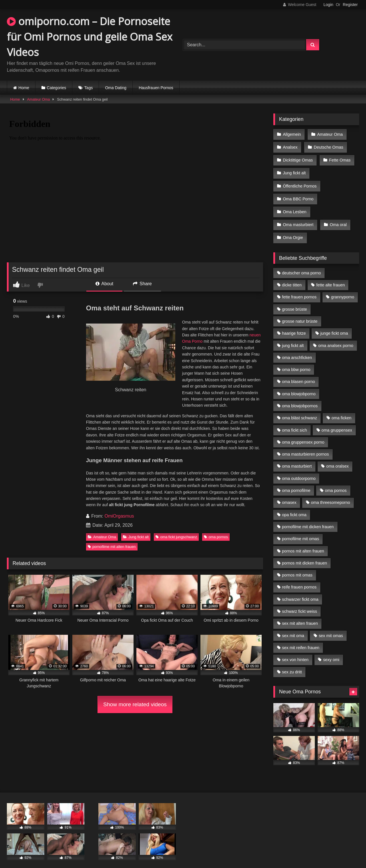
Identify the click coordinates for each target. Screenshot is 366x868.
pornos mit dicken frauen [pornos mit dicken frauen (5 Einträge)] (305, 556)
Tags (89, 88)
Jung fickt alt (136, 537)
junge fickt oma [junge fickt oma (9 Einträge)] (334, 326)
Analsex (290, 146)
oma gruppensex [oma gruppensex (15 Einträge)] (337, 423)
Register (350, 5)
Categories (57, 88)
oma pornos (216, 537)
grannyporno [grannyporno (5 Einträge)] (343, 290)
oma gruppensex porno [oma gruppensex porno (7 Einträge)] (303, 435)
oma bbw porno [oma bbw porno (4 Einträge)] (296, 362)
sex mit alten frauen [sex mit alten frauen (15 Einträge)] (300, 616)
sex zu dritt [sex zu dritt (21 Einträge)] (292, 665)
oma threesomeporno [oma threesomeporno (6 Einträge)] (330, 495)
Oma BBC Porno (298, 194)
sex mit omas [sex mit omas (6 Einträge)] (331, 628)
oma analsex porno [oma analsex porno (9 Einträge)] (336, 338)
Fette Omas (339, 158)
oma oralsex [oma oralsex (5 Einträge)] (337, 459)
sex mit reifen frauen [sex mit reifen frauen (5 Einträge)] (301, 640)
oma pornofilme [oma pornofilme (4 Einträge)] (296, 483)
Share (142, 284)
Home (24, 88)
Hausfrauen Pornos (156, 88)
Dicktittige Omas (298, 158)
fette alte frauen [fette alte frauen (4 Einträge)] (331, 278)
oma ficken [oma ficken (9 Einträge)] (341, 410)
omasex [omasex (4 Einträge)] (289, 495)
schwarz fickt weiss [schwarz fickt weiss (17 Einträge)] (299, 604)
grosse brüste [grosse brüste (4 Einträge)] (294, 302)
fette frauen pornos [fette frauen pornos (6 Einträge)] (299, 290)
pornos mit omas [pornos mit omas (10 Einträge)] (297, 568)
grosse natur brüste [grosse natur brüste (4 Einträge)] (300, 314)
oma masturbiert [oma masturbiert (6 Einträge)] (297, 459)
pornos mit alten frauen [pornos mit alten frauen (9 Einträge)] (303, 544)
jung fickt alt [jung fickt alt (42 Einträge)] (293, 338)
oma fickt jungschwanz (176, 537)
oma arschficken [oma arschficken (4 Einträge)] (297, 350)
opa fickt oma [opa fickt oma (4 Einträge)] (294, 507)
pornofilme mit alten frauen (112, 547)
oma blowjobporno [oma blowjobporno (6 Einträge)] (299, 386)
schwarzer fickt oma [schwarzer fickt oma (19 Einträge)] (300, 592)
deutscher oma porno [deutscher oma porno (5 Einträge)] (301, 266)
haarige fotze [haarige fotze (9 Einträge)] (294, 326)
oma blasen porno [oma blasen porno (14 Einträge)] (298, 374)
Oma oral (338, 219)
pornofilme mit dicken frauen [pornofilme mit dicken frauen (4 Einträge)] (308, 519)
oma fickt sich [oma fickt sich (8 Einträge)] (294, 423)
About (104, 284)
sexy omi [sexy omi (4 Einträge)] (331, 652)
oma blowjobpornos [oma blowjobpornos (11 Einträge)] (300, 398)
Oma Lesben (295, 207)
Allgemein (292, 134)
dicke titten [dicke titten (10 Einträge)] (292, 278)
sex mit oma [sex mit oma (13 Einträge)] (293, 628)
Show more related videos (135, 704)
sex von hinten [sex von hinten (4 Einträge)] (295, 652)
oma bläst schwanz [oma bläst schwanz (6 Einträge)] (299, 410)
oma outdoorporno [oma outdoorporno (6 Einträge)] (299, 471)
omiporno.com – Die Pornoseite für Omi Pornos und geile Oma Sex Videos (90, 37)
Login (328, 5)
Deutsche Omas (328, 146)
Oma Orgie (293, 231)
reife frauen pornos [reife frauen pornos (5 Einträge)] (299, 580)
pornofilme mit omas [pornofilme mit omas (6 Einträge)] (301, 531)
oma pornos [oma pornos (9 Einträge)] (336, 483)
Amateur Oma (39, 99)
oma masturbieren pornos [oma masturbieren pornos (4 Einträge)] (305, 447)
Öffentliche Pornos (300, 182)
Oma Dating (116, 88)
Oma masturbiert (298, 219)
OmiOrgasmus (119, 516)
